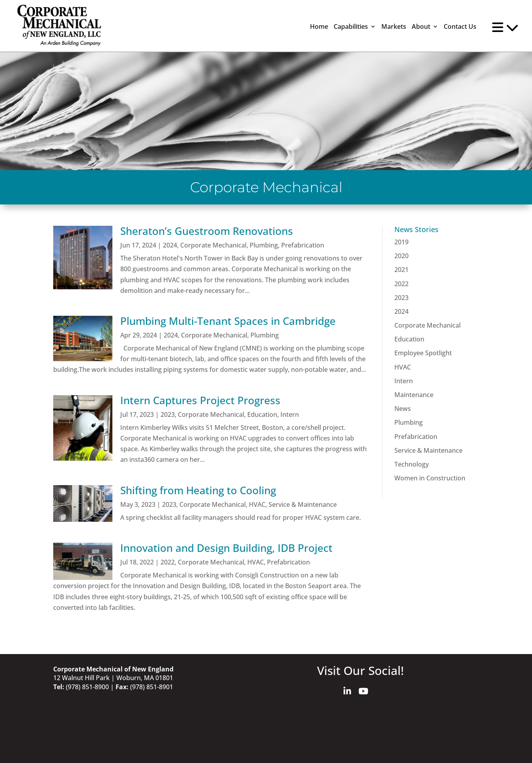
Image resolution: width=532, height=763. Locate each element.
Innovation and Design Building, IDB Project (226, 548)
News (403, 409)
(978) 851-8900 (87, 687)
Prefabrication (303, 245)
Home (319, 27)
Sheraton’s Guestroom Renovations (207, 231)
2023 (168, 414)
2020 (401, 256)
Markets (394, 27)
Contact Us (460, 27)
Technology (412, 464)
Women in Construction (430, 478)
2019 (401, 242)
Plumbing (264, 245)
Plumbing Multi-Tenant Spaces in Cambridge (228, 321)
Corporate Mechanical (213, 245)
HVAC (257, 504)
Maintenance (414, 395)
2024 (170, 245)
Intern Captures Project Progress (200, 400)
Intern (290, 414)
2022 (168, 562)
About (421, 27)
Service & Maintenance (303, 504)
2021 (401, 270)
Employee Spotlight (423, 353)
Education (262, 414)
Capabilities (351, 27)
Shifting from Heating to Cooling (198, 490)
